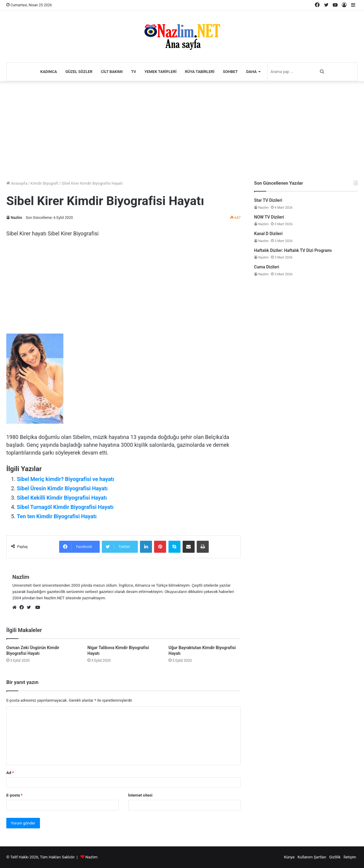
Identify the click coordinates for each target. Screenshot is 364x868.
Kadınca (49, 72)
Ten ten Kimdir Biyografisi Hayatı (57, 516)
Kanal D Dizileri (268, 234)
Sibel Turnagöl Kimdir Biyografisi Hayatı (65, 507)
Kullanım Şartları (312, 857)
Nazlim (17, 218)
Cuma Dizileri (267, 267)
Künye (289, 857)
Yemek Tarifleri (161, 72)
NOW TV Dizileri (269, 217)
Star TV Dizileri (268, 200)
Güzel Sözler (79, 72)
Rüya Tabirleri (200, 72)
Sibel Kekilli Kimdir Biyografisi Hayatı (62, 498)
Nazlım (91, 857)
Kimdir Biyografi (44, 183)
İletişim (350, 857)
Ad (10, 773)
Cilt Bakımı (112, 72)
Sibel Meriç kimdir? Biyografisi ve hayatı (65, 479)
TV (133, 72)
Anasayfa (17, 183)
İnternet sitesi (140, 795)
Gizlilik (335, 857)
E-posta (14, 795)
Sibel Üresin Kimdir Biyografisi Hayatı (62, 488)
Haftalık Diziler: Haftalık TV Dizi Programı (293, 250)
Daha (252, 72)
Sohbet (230, 72)
